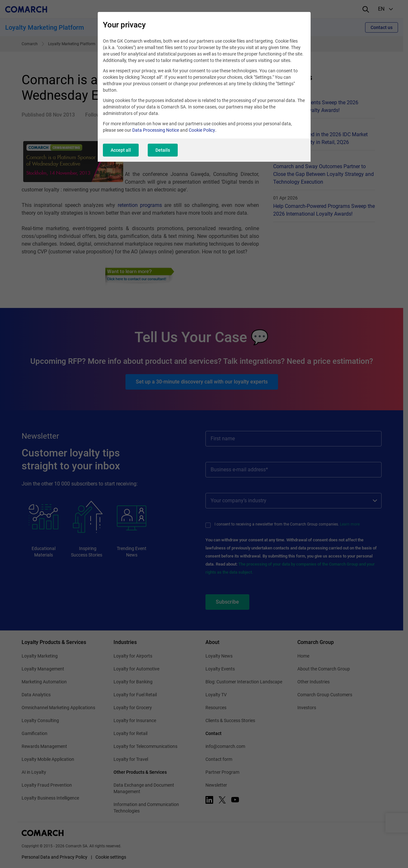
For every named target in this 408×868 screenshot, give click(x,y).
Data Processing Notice (156, 130)
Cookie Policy (202, 130)
